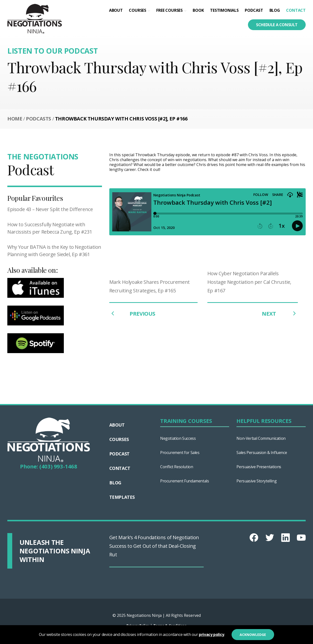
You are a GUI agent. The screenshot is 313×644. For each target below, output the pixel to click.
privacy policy (211, 634)
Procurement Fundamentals (184, 481)
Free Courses (169, 10)
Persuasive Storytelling (257, 481)
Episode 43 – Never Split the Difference (50, 209)
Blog (275, 10)
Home (15, 119)
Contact (296, 10)
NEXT (280, 313)
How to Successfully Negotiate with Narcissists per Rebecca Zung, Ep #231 (50, 228)
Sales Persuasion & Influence (262, 453)
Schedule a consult (277, 25)
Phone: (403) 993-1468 (49, 466)
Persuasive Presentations (259, 467)
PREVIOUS (132, 313)
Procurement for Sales (180, 453)
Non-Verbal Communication (261, 438)
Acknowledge (253, 635)
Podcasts (39, 119)
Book (198, 10)
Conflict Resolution (177, 467)
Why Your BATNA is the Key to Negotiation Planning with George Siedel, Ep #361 (54, 251)
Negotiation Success (178, 438)
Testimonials (224, 10)
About (116, 10)
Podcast (254, 10)
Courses (138, 10)
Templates (122, 497)
